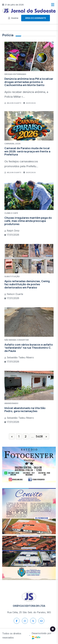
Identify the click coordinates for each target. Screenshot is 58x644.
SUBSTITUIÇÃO (12, 276)
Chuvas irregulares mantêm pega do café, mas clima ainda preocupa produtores (28, 221)
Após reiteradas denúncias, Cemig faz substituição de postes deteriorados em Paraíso (27, 284)
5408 (39, 436)
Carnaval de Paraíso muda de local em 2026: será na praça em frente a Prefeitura (27, 151)
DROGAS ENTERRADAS (15, 74)
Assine (15, 18)
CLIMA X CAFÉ (11, 213)
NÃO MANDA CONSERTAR (17, 340)
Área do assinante (36, 18)
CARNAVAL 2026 (12, 144)
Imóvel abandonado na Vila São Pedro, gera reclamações (25, 410)
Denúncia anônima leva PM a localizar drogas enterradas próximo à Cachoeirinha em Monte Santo (29, 82)
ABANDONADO (11, 403)
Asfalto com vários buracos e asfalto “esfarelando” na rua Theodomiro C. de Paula (29, 348)
